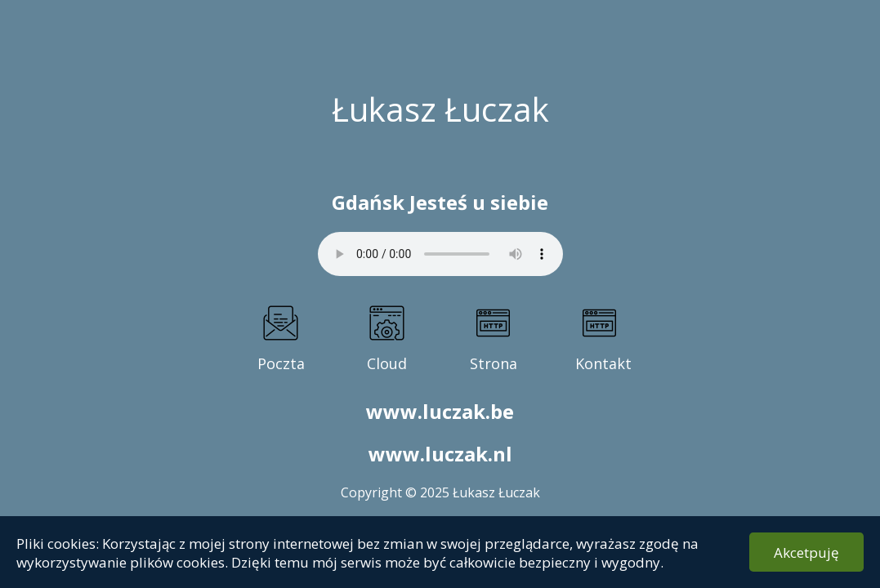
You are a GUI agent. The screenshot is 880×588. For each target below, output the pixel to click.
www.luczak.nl (440, 454)
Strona (494, 363)
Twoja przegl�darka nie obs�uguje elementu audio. (440, 254)
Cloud (387, 363)
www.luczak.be (440, 411)
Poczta (281, 363)
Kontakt (600, 363)
